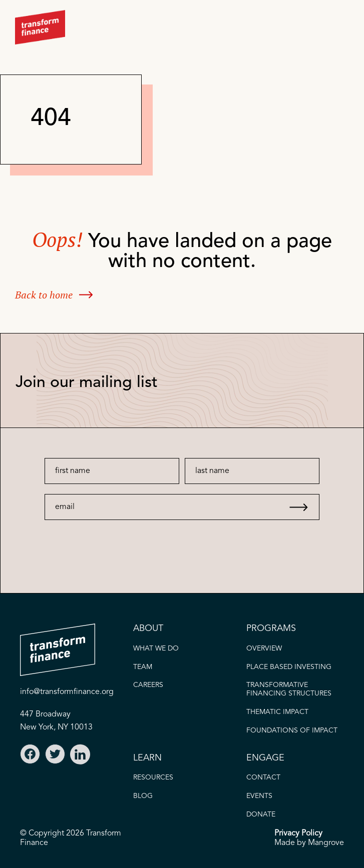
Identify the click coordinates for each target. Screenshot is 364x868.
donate (261, 814)
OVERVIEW (264, 648)
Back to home (44, 295)
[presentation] (118, 539)
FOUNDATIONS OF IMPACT (292, 730)
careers (148, 685)
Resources (153, 777)
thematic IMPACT (277, 712)
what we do (156, 648)
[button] (336, 27)
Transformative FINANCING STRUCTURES (289, 689)
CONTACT (263, 777)
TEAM (143, 667)
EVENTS (259, 796)
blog (143, 796)
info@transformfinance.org (67, 692)
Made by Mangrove (309, 843)
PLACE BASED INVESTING (289, 667)
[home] (40, 27)
